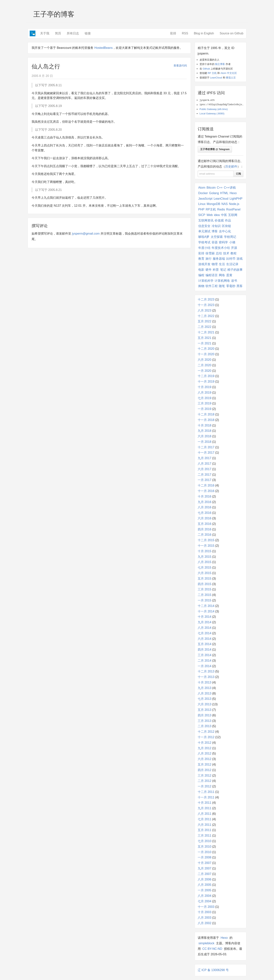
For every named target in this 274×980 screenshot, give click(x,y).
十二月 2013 (206, 671)
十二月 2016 (206, 485)
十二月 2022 (206, 316)
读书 (234, 281)
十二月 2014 (206, 606)
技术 (226, 253)
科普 (216, 270)
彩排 (173, 33)
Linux (202, 204)
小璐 (232, 242)
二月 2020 (205, 365)
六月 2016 (205, 518)
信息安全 (204, 226)
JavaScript (205, 199)
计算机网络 (222, 281)
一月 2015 (205, 600)
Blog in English (204, 33)
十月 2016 (205, 496)
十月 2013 (205, 682)
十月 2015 (205, 551)
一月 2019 (205, 409)
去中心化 (225, 231)
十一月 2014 (206, 611)
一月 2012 (205, 786)
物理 (215, 264)
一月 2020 (205, 371)
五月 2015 (205, 579)
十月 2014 (205, 617)
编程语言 (212, 275)
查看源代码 (180, 66)
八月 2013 (205, 693)
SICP (202, 215)
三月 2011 (205, 836)
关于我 (45, 33)
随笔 (222, 286)
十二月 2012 (206, 732)
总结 (219, 253)
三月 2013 (205, 721)
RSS (185, 33)
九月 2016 (205, 502)
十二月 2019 (206, 376)
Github (206, 69)
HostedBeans (104, 48)
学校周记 (230, 237)
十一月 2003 (206, 907)
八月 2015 (205, 562)
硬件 (209, 270)
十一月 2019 (206, 382)
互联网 (233, 215)
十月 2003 (205, 912)
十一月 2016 (206, 491)
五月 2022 (205, 321)
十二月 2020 (206, 349)
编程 (201, 275)
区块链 (226, 226)
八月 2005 (205, 885)
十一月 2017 (206, 453)
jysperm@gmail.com (86, 234)
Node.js (234, 204)
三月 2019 (205, 403)
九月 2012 (205, 748)
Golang (214, 193)
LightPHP (236, 199)
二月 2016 (205, 535)
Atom (202, 188)
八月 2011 (205, 814)
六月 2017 (205, 469)
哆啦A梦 (204, 237)
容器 (215, 242)
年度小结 (204, 248)
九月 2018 (205, 431)
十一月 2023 (206, 305)
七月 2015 (205, 568)
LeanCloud (216, 78)
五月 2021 (205, 338)
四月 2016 (205, 529)
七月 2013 (205, 699)
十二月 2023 (206, 299)
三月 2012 (205, 776)
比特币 (231, 259)
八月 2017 (205, 464)
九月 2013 (205, 688)
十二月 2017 (206, 447)
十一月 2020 (206, 354)
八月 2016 (205, 507)
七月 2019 (205, 398)
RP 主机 (212, 73)
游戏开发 (204, 264)
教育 (201, 259)
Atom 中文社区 (229, 73)
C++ (220, 188)
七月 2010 (205, 841)
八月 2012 (205, 753)
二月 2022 (205, 327)
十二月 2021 (206, 332)
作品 (228, 220)
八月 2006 (205, 879)
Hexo (233, 193)
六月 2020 (205, 360)
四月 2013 (205, 715)
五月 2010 (205, 847)
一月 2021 (205, 343)
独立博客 (220, 64)
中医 (224, 215)
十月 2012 (205, 743)
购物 (201, 286)
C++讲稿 (230, 188)
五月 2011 (205, 830)
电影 (201, 270)
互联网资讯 (206, 220)
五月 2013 (205, 710)
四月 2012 (205, 770)
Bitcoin (211, 188)
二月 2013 (205, 726)
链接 (88, 33)
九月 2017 (205, 458)
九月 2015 (205, 557)
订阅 (238, 174)
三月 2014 (205, 655)
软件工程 (212, 286)
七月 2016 (205, 513)
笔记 (223, 270)
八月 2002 (205, 923)
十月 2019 (205, 387)
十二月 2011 (206, 792)
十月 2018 (205, 425)
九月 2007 (205, 868)
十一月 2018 (206, 420)
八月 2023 (205, 310)
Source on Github (231, 33)
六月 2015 (205, 573)
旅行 (209, 259)
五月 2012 (205, 764)
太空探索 (217, 237)
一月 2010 (205, 852)
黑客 (240, 286)
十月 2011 (205, 803)
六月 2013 (205, 704)
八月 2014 (205, 628)
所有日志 (73, 33)
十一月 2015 (206, 546)
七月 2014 (205, 633)
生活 (222, 264)
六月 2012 (205, 759)
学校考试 (204, 242)
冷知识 (216, 226)
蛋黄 (229, 275)
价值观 (219, 220)
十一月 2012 (206, 737)
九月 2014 (205, 622)
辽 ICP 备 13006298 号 (213, 970)
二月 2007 (205, 874)
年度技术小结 (221, 248)
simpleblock (206, 943)
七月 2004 (205, 901)
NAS (225, 204)
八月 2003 (205, 918)
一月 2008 (205, 857)
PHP (201, 209)
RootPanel (233, 209)
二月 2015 (205, 595)
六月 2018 (205, 436)
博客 (215, 231)
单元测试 (204, 231)
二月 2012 (205, 781)
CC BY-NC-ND (212, 949)
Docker (203, 193)
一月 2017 (205, 480)
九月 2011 (205, 808)
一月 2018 (205, 442)
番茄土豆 (231, 78)
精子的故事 (235, 270)
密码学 (223, 242)
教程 (233, 253)
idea (217, 215)
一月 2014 (205, 666)
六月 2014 (205, 639)
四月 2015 (205, 584)
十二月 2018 (206, 414)
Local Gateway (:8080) (212, 114)
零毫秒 (231, 286)
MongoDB (213, 204)
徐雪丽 (210, 253)
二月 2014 (205, 661)
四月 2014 (205, 650)
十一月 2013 (206, 677)
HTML (224, 193)
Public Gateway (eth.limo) (214, 109)
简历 (58, 33)
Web (210, 215)
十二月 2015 (206, 540)
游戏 (240, 259)
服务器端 (219, 259)
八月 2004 (205, 896)
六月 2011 (205, 825)
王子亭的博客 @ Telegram (215, 149)
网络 (222, 275)
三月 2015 (205, 589)
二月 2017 (205, 475)
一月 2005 (205, 890)
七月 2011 (205, 819)
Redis (221, 209)
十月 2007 (205, 863)
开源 (234, 248)
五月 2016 (205, 524)
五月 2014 (205, 644)
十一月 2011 (206, 797)
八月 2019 (205, 393)
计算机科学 (206, 281)
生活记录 (232, 264)
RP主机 (211, 209)
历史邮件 (231, 166)
